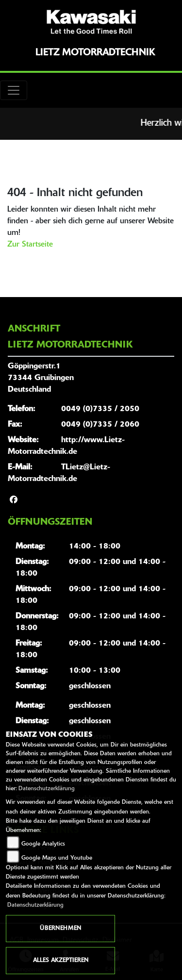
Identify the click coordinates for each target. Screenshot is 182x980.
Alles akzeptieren (61, 961)
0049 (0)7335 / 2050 (100, 409)
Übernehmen (60, 929)
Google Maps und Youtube (57, 858)
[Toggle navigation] (14, 90)
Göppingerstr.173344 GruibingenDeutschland (41, 378)
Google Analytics (43, 844)
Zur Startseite (30, 245)
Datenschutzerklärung (47, 789)
